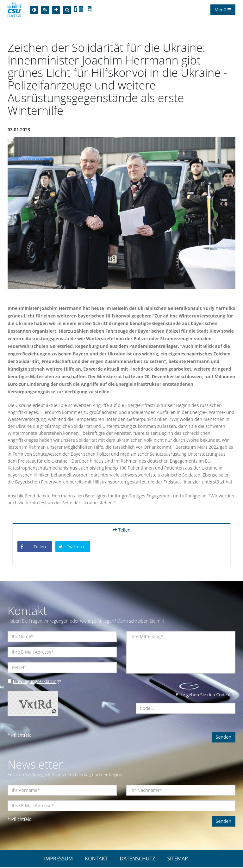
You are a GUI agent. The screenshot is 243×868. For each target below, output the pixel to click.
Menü (223, 10)
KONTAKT (96, 859)
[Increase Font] (56, 10)
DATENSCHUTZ (138, 859)
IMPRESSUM (58, 859)
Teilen (122, 530)
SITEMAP (178, 859)
